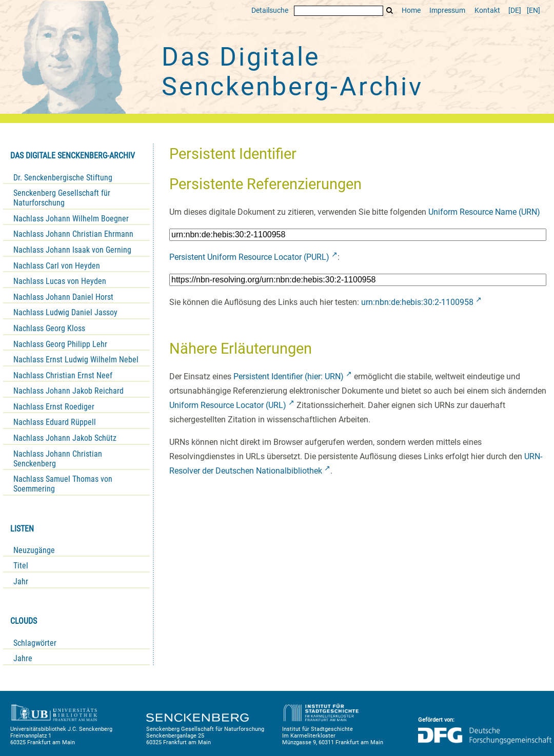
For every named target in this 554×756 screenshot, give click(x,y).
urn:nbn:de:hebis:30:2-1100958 (417, 302)
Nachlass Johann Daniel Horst (63, 297)
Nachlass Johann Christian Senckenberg (58, 459)
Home (411, 11)
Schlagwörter (35, 643)
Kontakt (487, 11)
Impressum (447, 11)
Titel (21, 566)
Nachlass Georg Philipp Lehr (60, 344)
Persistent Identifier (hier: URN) (289, 376)
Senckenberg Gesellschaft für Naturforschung (62, 198)
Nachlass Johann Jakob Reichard (68, 391)
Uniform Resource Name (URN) (484, 212)
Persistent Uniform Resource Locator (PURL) (249, 257)
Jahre (23, 658)
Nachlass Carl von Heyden (57, 266)
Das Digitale (292, 72)
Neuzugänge (34, 550)
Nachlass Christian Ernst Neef (63, 375)
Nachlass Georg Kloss (49, 328)
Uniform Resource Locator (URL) (228, 405)
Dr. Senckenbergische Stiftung (63, 178)
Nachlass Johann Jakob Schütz (65, 438)
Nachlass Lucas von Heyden (60, 281)
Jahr (21, 581)
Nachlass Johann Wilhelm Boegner (71, 219)
